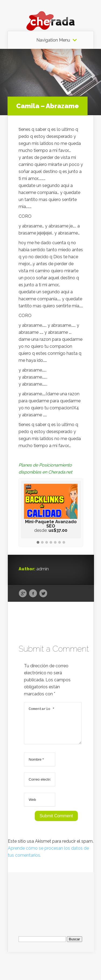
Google (23, 594)
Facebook (33, 594)
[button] (38, 543)
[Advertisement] (51, 906)
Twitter (43, 594)
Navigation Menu (53, 40)
